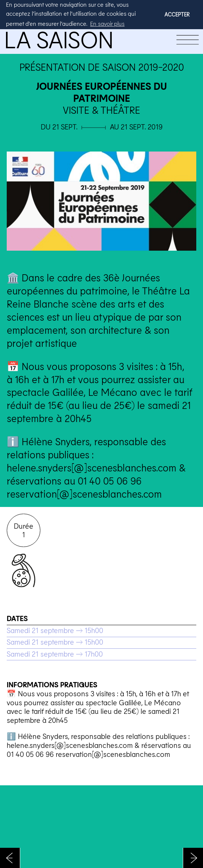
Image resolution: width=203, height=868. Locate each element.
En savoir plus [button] (107, 23)
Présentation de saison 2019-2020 (102, 67)
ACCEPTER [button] (177, 14)
